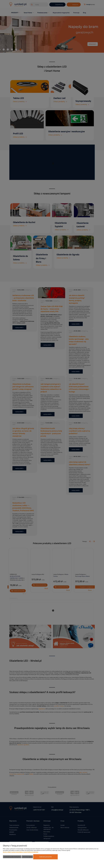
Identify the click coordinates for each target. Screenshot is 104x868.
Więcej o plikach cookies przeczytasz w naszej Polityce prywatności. (21, 852)
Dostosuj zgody (27, 857)
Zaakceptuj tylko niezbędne (12, 857)
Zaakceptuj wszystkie (45, 857)
